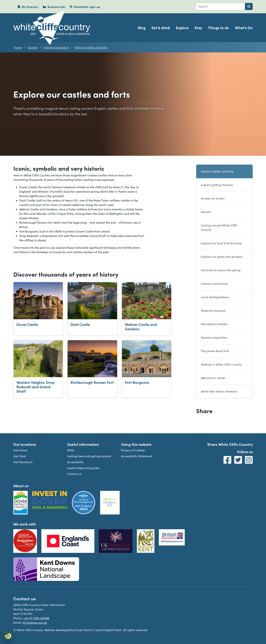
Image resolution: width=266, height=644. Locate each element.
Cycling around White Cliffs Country (219, 227)
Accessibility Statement (136, 456)
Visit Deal (20, 456)
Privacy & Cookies (133, 450)
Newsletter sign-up (85, 7)
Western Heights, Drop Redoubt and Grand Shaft (35, 387)
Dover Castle (27, 324)
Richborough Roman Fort (92, 382)
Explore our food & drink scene (221, 243)
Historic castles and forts (91, 47)
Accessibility (75, 462)
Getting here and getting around (89, 456)
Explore (182, 28)
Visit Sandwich (23, 462)
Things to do (219, 28)
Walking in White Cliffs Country (221, 364)
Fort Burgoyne (137, 382)
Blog (142, 28)
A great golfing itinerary (217, 185)
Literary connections (214, 284)
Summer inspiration (214, 337)
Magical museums (213, 310)
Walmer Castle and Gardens (141, 327)
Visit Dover (20, 450)
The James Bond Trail (215, 351)
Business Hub (54, 7)
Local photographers (215, 297)
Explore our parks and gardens (222, 257)
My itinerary (28, 7)
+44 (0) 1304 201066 (36, 618)
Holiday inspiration (56, 47)
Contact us (74, 474)
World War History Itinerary (219, 391)
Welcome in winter (213, 378)
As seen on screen (213, 198)
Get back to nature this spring (221, 270)
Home (18, 47)
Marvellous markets (214, 324)
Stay (198, 28)
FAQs (71, 450)
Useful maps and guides (83, 468)
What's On (244, 28)
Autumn (206, 212)
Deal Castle (80, 324)
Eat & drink (161, 28)
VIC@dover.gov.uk (35, 623)
